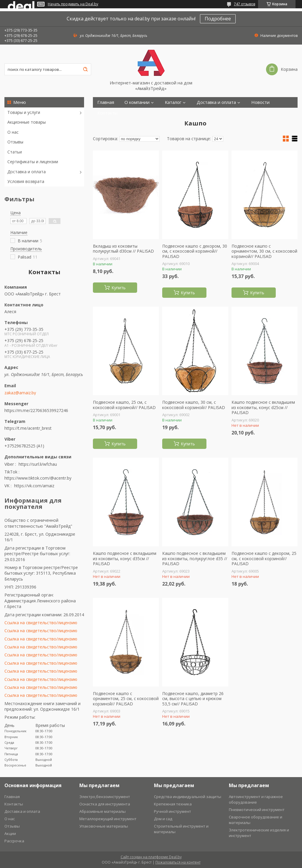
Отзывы (15, 142)
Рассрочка (14, 841)
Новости (260, 102)
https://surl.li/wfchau (38, 464)
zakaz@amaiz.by (20, 393)
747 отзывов (244, 4)
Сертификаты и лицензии (33, 162)
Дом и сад (163, 819)
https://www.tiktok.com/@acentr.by (38, 478)
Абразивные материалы (102, 811)
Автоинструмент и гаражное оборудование (256, 799)
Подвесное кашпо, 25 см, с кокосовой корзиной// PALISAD (124, 405)
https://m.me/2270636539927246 (36, 410)
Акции (10, 833)
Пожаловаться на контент (178, 862)
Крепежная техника (173, 804)
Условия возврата (26, 181)
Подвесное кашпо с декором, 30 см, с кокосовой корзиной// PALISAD (195, 251)
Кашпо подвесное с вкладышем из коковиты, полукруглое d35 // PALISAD (195, 559)
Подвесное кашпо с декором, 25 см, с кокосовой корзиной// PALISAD (264, 559)
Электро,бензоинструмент (105, 797)
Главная (106, 102)
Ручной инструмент (173, 811)
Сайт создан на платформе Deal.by (151, 857)
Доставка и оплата (27, 172)
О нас (13, 132)
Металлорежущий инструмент (108, 819)
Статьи (15, 152)
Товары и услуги (24, 112)
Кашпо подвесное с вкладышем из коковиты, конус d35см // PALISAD (125, 559)
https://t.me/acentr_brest (28, 428)
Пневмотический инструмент (257, 810)
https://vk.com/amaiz (34, 486)
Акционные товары (27, 122)
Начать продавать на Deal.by (73, 4)
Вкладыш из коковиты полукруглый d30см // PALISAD (123, 249)
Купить (119, 288)
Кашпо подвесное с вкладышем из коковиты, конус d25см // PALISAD (263, 407)
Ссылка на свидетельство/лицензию (41, 623)
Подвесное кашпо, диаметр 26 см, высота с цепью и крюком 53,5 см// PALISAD (193, 699)
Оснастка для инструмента (105, 804)
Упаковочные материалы (104, 826)
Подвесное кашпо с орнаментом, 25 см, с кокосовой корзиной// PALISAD (126, 699)
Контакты (107, 113)
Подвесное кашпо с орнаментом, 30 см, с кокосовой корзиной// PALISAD (264, 251)
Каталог (173, 102)
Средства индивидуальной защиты (188, 797)
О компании (137, 102)
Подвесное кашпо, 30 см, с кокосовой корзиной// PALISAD (194, 405)
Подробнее (218, 19)
